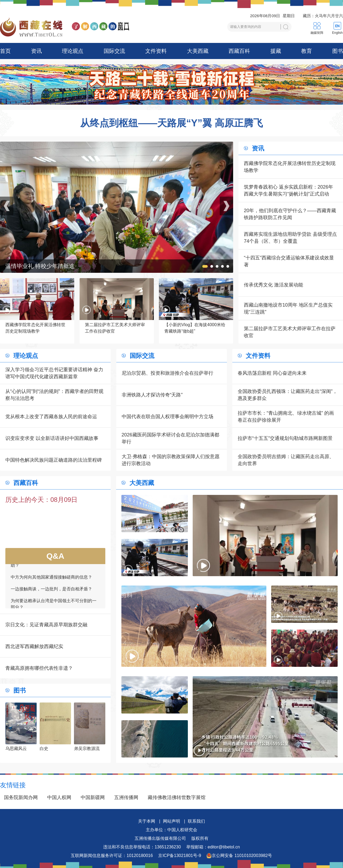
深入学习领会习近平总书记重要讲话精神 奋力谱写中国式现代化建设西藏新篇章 (54, 373)
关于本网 (147, 821)
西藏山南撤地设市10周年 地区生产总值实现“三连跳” (288, 308)
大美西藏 (198, 51)
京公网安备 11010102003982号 (239, 856)
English (337, 33)
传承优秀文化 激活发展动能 (273, 285)
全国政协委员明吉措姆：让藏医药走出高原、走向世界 (286, 460)
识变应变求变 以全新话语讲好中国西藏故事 (52, 438)
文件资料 (156, 51)
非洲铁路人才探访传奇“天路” (152, 395)
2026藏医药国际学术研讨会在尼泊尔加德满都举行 (170, 438)
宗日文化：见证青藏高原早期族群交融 (46, 625)
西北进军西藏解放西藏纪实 (34, 646)
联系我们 (196, 821)
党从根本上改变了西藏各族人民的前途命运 (51, 417)
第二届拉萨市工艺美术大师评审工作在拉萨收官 (290, 332)
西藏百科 (239, 51)
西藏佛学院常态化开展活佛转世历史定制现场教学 (290, 167)
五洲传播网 (126, 797)
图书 (338, 51)
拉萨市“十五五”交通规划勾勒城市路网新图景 (285, 438)
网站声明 (171, 821)
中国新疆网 (93, 797)
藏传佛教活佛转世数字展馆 (177, 797)
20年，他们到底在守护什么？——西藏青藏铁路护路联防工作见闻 (290, 214)
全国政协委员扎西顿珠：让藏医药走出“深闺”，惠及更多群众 (288, 395)
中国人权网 (59, 797)
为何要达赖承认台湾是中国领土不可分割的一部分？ (54, 606)
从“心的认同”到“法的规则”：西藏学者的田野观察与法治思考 (54, 395)
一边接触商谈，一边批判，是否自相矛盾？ (51, 591)
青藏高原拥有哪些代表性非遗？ (39, 668)
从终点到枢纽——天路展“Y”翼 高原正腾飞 (171, 123)
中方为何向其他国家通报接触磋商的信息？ (51, 580)
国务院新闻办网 (21, 797)
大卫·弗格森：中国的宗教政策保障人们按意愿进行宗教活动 (171, 460)
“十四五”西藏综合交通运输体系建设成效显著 (289, 261)
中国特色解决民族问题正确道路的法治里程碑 (54, 460)
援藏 (276, 51)
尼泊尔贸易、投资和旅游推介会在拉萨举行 (167, 373)
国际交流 (114, 51)
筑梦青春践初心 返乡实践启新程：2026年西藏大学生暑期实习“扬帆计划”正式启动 (288, 190)
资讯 (36, 51)
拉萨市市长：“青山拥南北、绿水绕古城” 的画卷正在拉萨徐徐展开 (286, 417)
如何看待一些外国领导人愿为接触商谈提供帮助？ (54, 564)
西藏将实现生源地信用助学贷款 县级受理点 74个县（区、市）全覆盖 (290, 238)
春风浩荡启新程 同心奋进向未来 (272, 373)
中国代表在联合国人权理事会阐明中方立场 (167, 417)
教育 (307, 51)
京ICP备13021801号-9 (180, 856)
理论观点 (73, 51)
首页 (5, 51)
